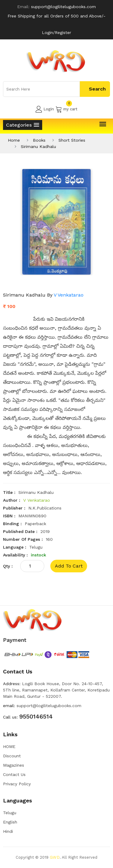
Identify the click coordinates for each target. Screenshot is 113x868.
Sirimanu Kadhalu (38, 146)
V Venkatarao (69, 295)
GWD (55, 857)
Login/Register (56, 32)
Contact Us (14, 774)
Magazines (14, 765)
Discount (12, 756)
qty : (8, 566)
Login (45, 109)
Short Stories (72, 140)
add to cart (69, 566)
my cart (66, 109)
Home (14, 140)
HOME (9, 746)
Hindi (8, 831)
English (10, 822)
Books (39, 140)
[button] (23, 125)
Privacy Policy (17, 784)
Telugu (10, 813)
